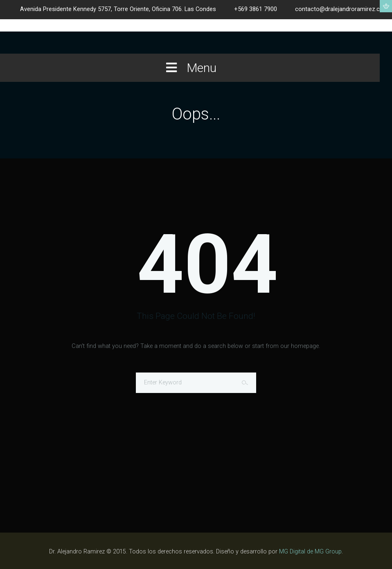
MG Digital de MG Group (310, 552)
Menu (190, 68)
